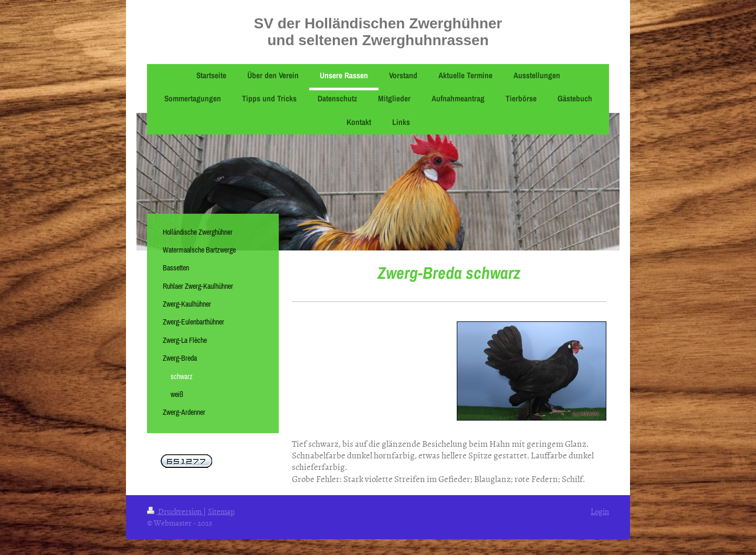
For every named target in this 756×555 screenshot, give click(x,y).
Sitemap (221, 511)
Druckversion (175, 511)
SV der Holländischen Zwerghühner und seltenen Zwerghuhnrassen (378, 32)
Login (600, 511)
